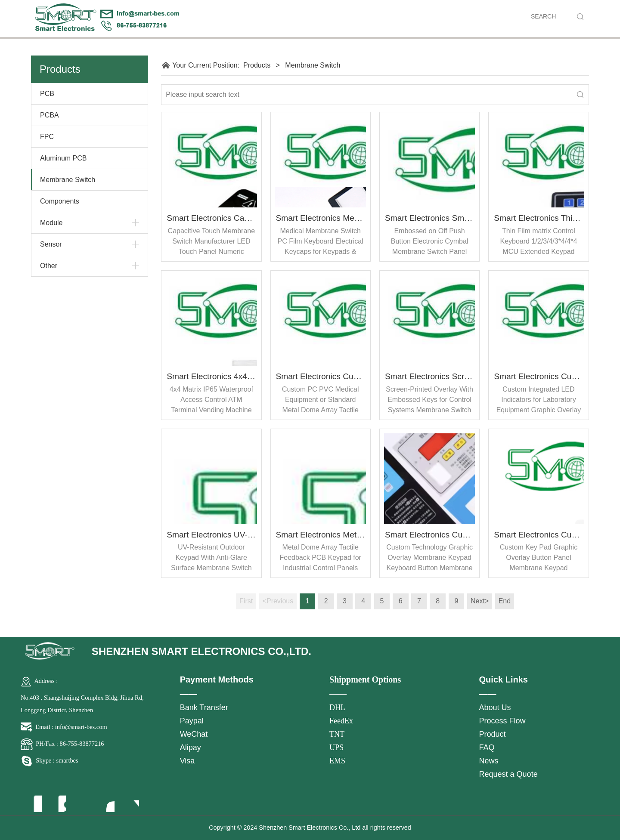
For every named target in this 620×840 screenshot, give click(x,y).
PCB (47, 94)
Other (49, 266)
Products (257, 65)
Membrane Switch (68, 180)
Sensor (51, 244)
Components (60, 201)
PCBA (50, 115)
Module (51, 223)
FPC (47, 137)
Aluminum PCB (63, 158)
